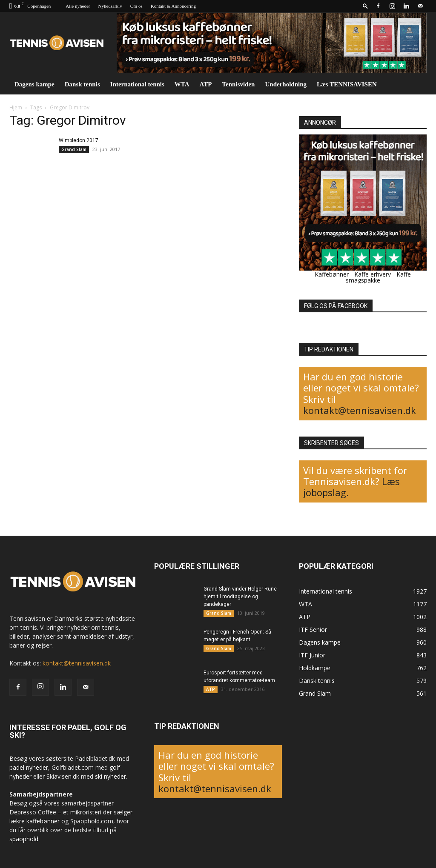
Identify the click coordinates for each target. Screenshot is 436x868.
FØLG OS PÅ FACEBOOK (336, 306)
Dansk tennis (82, 84)
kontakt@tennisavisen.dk (360, 410)
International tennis (137, 84)
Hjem (16, 107)
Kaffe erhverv (373, 274)
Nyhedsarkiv (110, 6)
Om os (136, 6)
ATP (206, 84)
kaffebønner (43, 821)
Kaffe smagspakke (379, 277)
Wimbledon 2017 (79, 140)
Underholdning (286, 84)
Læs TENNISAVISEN (347, 84)
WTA (182, 84)
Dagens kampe (34, 84)
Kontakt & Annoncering (173, 6)
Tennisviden (238, 84)
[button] (365, 6)
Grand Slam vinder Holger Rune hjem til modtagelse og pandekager (240, 597)
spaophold (24, 839)
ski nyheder (110, 776)
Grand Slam (74, 149)
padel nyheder (29, 767)
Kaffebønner (332, 274)
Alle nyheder (78, 6)
